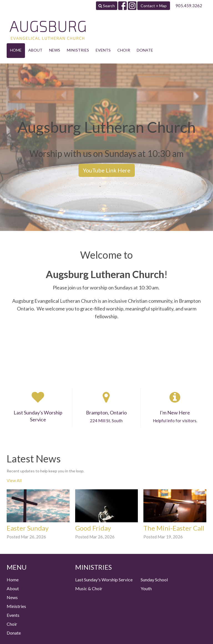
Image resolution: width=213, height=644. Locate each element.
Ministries (78, 50)
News (55, 50)
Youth (146, 588)
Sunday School (154, 580)
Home (16, 50)
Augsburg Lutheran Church (105, 274)
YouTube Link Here (107, 170)
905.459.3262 (189, 6)
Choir (124, 50)
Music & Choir (89, 588)
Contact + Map (154, 6)
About (35, 50)
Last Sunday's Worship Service (104, 580)
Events (103, 50)
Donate (145, 50)
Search (107, 6)
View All (14, 480)
